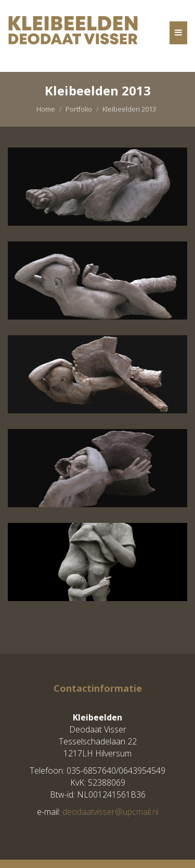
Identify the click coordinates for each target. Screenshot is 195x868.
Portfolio (79, 109)
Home (46, 109)
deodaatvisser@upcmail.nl (110, 812)
